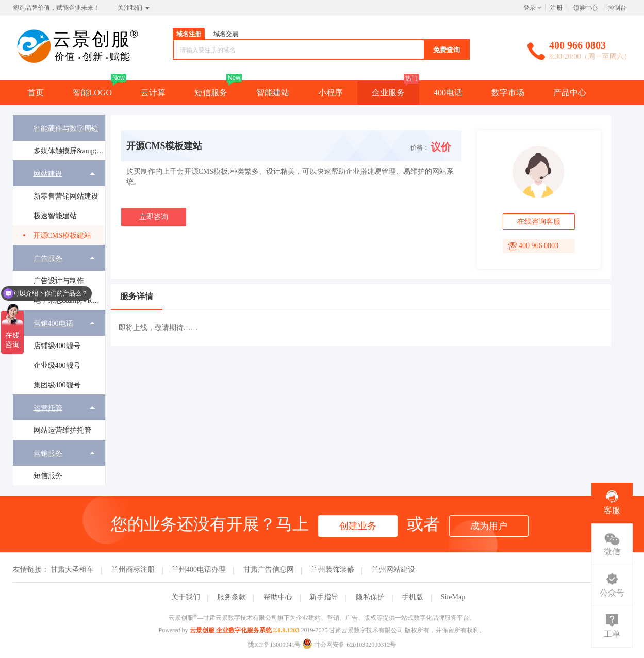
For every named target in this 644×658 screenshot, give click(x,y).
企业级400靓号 (57, 365)
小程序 (331, 93)
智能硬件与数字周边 (66, 128)
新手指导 (324, 597)
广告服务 (48, 258)
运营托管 (48, 408)
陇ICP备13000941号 (275, 645)
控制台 (617, 8)
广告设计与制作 (59, 281)
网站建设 (48, 174)
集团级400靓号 (57, 385)
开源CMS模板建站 (62, 235)
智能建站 (273, 93)
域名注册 (189, 34)
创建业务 (358, 526)
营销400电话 (53, 323)
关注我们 (134, 8)
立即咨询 (154, 217)
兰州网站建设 (393, 570)
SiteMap (453, 597)
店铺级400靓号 (57, 346)
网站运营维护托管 (62, 430)
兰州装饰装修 (333, 570)
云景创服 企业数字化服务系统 (231, 630)
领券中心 (585, 8)
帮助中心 (278, 597)
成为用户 (489, 526)
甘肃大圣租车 (72, 570)
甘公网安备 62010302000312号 (349, 645)
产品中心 (570, 93)
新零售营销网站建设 (66, 196)
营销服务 (48, 453)
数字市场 (508, 93)
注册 (556, 8)
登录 (530, 8)
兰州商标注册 (133, 570)
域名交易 (226, 34)
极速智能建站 (55, 216)
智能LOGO (92, 93)
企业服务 (388, 93)
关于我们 (186, 597)
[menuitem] (59, 138)
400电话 (448, 93)
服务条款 (232, 597)
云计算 (153, 93)
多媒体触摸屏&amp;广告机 (69, 151)
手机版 (412, 597)
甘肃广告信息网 (269, 570)
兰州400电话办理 (199, 570)
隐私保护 (370, 597)
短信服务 (211, 93)
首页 (36, 93)
